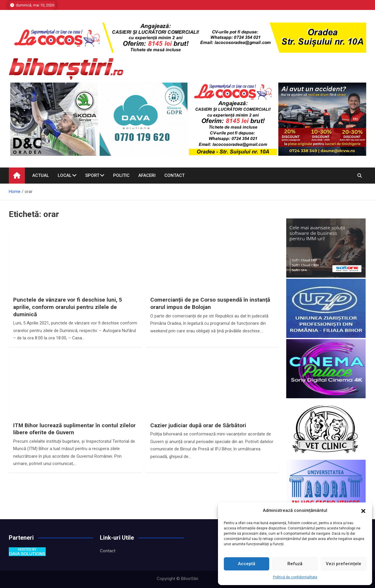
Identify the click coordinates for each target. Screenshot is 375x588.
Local (65, 175)
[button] (363, 511)
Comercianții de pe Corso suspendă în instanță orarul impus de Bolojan (210, 303)
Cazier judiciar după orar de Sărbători (198, 425)
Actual (41, 175)
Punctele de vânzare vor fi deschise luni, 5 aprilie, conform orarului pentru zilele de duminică (68, 307)
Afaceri (147, 175)
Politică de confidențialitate (295, 577)
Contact (174, 175)
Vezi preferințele (344, 564)
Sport (92, 175)
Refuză (295, 564)
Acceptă (247, 564)
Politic (121, 175)
